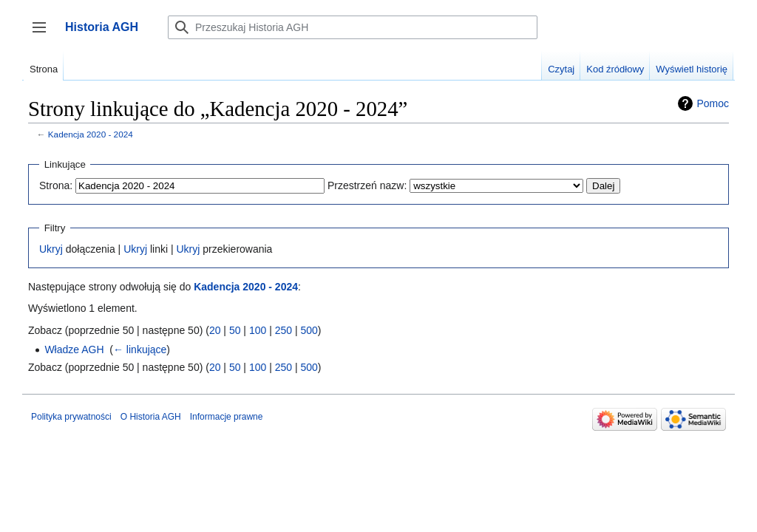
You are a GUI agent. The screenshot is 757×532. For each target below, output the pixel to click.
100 (258, 330)
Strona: (56, 185)
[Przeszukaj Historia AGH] (353, 27)
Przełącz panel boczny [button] (44, 34)
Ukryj (51, 249)
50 (235, 330)
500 (309, 330)
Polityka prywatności (71, 417)
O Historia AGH (151, 417)
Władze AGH (74, 349)
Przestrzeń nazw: (367, 185)
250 (284, 330)
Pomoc (713, 103)
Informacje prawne (227, 417)
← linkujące (140, 349)
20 (215, 330)
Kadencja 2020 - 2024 (91, 134)
